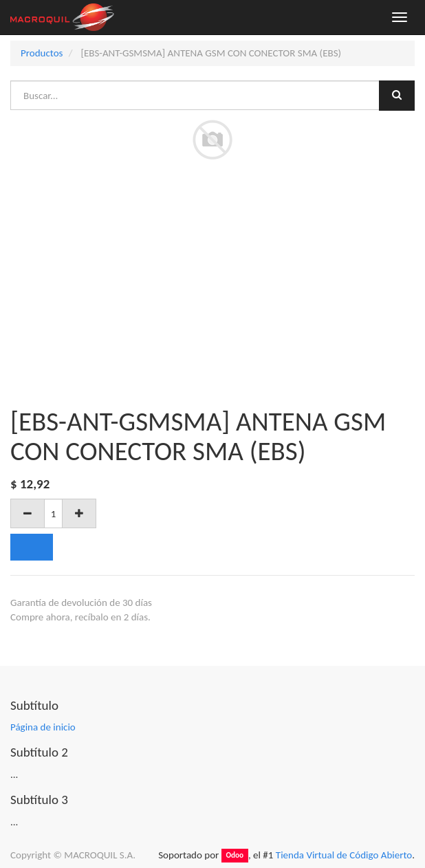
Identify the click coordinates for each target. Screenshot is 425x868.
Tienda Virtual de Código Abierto (344, 855)
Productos (42, 53)
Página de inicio (43, 727)
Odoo (235, 856)
